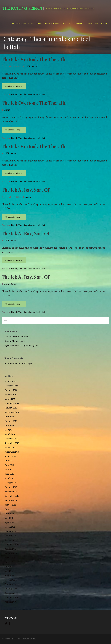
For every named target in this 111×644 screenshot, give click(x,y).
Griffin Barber (31, 66)
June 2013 (9, 465)
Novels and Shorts (72, 24)
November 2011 (12, 544)
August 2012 (10, 505)
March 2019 (10, 399)
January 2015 (11, 421)
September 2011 (12, 553)
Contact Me (92, 24)
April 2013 (9, 474)
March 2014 (10, 434)
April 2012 (9, 522)
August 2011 (10, 558)
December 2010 (11, 593)
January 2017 (11, 408)
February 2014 (11, 439)
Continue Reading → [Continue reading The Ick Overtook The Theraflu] (14, 86)
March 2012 (10, 527)
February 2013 (11, 483)
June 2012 (9, 514)
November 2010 (12, 597)
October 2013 (10, 447)
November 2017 (12, 403)
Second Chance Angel (15, 341)
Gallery (105, 24)
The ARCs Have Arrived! (16, 337)
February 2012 (11, 531)
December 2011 (11, 540)
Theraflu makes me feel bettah (32, 94)
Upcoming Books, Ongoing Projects (21, 345)
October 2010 (10, 602)
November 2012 (12, 496)
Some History (52, 24)
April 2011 (9, 575)
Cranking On (27, 363)
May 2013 (9, 470)
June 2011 (9, 566)
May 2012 (9, 518)
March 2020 (10, 381)
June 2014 (9, 425)
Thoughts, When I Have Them (27, 24)
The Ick (14, 94)
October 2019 (10, 395)
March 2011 (10, 580)
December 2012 (11, 492)
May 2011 (9, 571)
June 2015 (9, 417)
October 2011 (10, 549)
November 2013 (12, 443)
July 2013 (9, 461)
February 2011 (11, 584)
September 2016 (12, 412)
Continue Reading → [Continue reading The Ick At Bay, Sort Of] (14, 217)
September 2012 (12, 500)
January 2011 (11, 588)
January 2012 (11, 536)
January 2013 (11, 487)
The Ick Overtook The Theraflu (34, 59)
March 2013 (10, 478)
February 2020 (11, 386)
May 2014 (9, 430)
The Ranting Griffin (22, 8)
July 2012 (9, 509)
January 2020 (11, 390)
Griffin (7, 110)
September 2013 (12, 452)
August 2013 (10, 456)
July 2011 (9, 562)
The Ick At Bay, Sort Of (25, 190)
